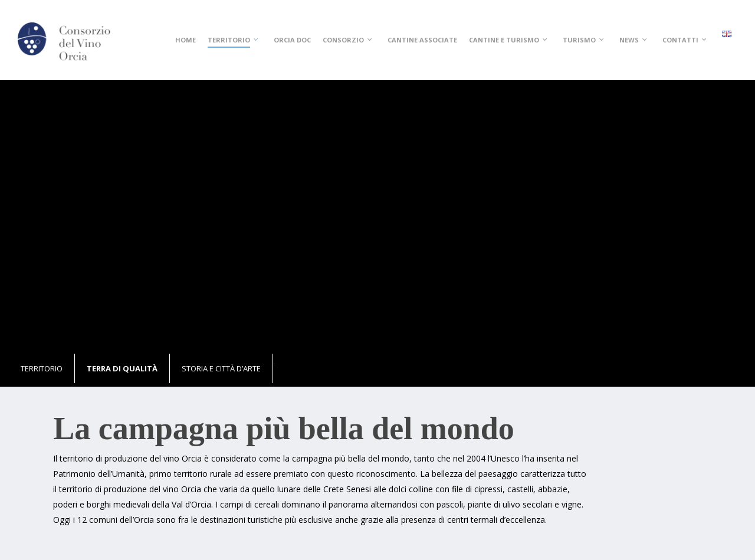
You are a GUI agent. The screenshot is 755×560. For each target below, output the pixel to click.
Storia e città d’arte (221, 368)
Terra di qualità (122, 368)
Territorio (42, 368)
